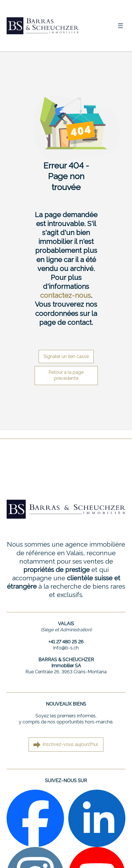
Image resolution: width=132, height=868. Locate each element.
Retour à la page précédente (66, 375)
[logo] (43, 26)
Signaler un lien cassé (66, 356)
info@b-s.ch (66, 648)
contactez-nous (65, 295)
